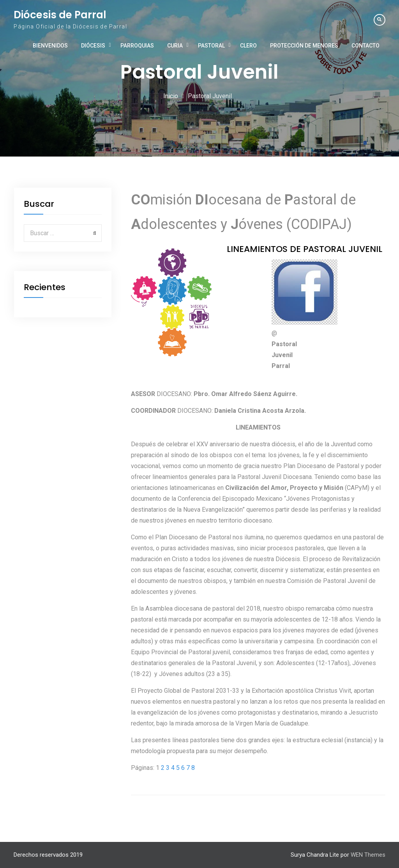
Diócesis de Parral (60, 15)
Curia (175, 46)
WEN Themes (368, 855)
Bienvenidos (50, 46)
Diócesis (93, 46)
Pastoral (211, 46)
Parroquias (137, 46)
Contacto (365, 46)
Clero (248, 46)
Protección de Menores (304, 46)
